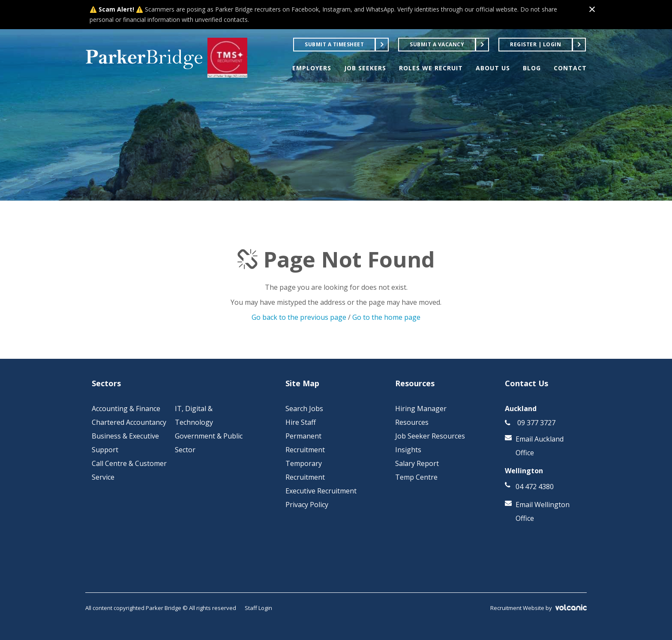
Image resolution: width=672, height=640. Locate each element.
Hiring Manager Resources (421, 415)
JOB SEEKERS (365, 68)
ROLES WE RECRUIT (431, 68)
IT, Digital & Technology (194, 415)
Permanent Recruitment (305, 443)
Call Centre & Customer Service (129, 470)
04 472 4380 (535, 487)
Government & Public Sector (209, 443)
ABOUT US (493, 68)
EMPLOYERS (312, 68)
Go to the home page (386, 317)
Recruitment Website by (538, 608)
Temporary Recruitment (305, 470)
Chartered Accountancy (129, 422)
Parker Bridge (144, 58)
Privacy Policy (307, 505)
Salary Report (417, 463)
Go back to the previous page (299, 317)
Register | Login (535, 44)
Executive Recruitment (321, 491)
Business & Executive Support (125, 443)
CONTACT (570, 68)
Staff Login (258, 608)
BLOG (532, 68)
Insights (408, 450)
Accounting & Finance (126, 409)
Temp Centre (416, 477)
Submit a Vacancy (437, 44)
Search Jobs (304, 409)
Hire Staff (301, 422)
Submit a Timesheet (334, 44)
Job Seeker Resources (430, 436)
